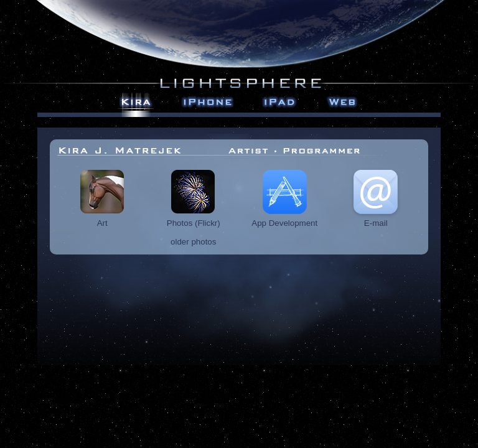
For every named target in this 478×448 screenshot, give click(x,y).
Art (102, 219)
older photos (193, 242)
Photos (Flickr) (194, 219)
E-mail (376, 219)
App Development (284, 219)
